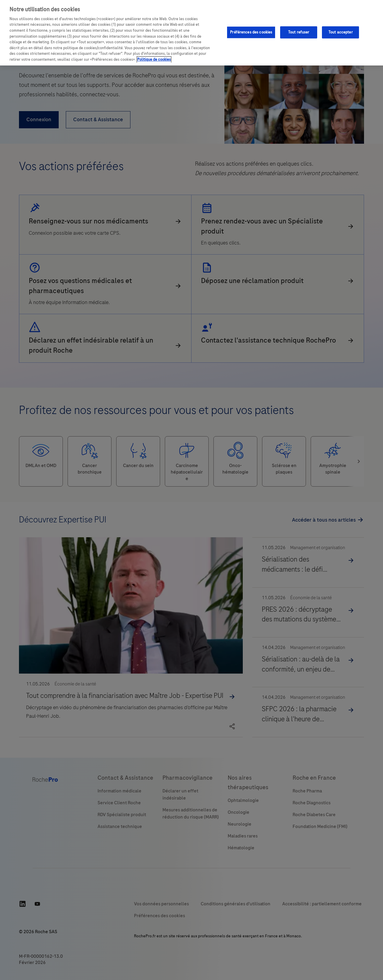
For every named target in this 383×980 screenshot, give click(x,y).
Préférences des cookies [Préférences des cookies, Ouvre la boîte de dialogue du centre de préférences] (251, 32)
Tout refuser (299, 32)
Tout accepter (341, 32)
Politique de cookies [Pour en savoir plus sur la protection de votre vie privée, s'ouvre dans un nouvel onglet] (154, 60)
